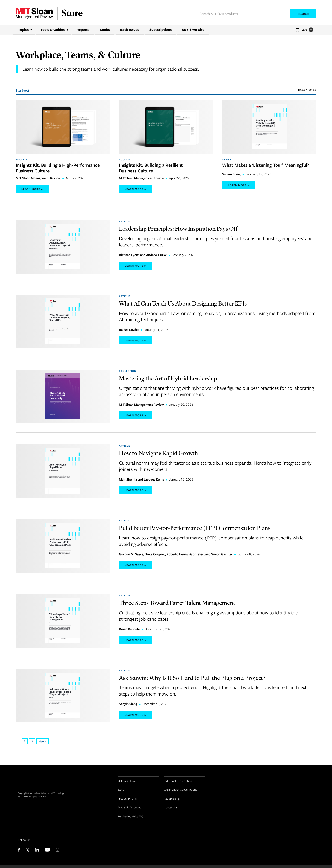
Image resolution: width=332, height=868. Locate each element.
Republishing (172, 801)
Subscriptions (160, 30)
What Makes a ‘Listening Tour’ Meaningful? (266, 165)
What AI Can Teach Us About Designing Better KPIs (194, 304)
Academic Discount (129, 810)
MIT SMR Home (127, 783)
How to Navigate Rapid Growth (165, 454)
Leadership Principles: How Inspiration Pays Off (188, 229)
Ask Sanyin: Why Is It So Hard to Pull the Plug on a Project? (205, 680)
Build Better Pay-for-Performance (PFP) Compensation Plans (207, 529)
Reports (83, 30)
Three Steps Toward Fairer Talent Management (187, 605)
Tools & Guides (52, 30)
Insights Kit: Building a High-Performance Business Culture (58, 168)
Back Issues (130, 30)
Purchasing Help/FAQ (130, 819)
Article (228, 160)
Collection (128, 372)
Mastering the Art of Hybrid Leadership (176, 379)
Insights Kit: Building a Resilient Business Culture (151, 168)
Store (121, 792)
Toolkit (21, 160)
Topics (23, 30)
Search (303, 14)
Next (44, 744)
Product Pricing (127, 801)
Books (105, 30)
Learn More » (32, 189)
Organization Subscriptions (180, 792)
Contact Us (171, 810)
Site (193, 30)
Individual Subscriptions (179, 783)
